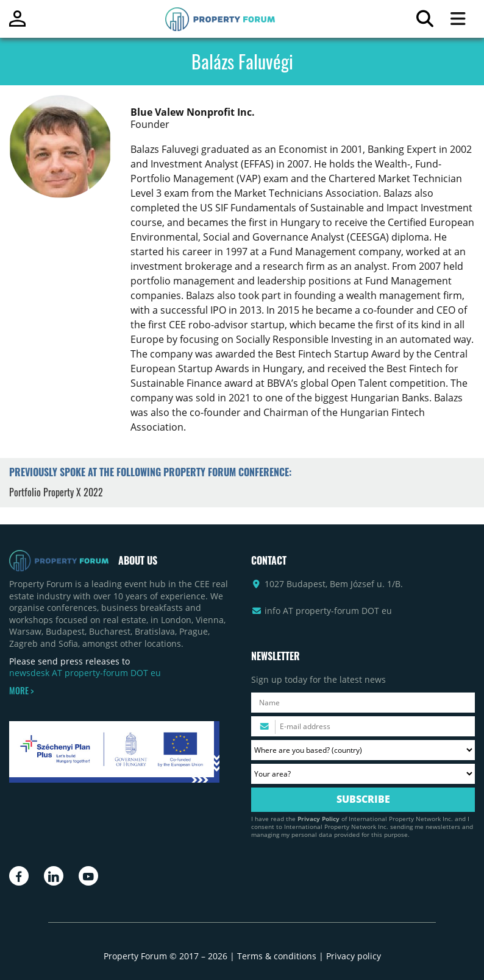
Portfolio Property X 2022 (56, 492)
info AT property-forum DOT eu (328, 611)
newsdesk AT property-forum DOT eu (85, 673)
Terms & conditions (277, 956)
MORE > (21, 691)
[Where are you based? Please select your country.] (363, 750)
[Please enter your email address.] (363, 726)
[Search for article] (425, 22)
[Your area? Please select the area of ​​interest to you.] (363, 774)
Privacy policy (354, 956)
